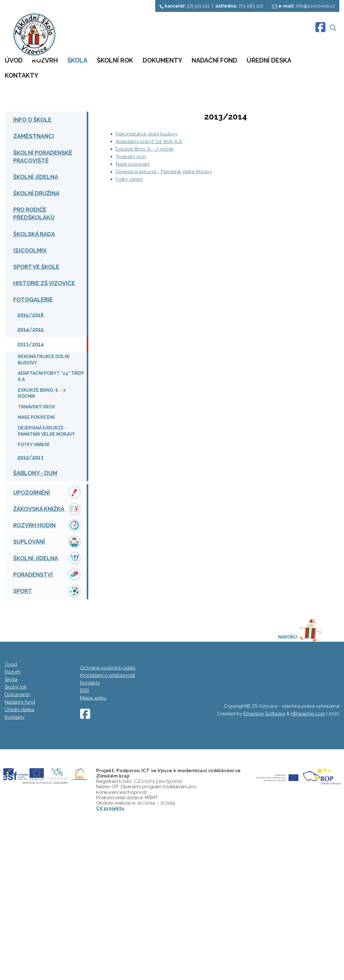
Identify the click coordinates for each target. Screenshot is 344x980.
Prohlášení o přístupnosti (108, 816)
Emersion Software (264, 854)
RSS (85, 831)
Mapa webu (93, 838)
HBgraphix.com (308, 854)
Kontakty (90, 823)
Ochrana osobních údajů (108, 808)
